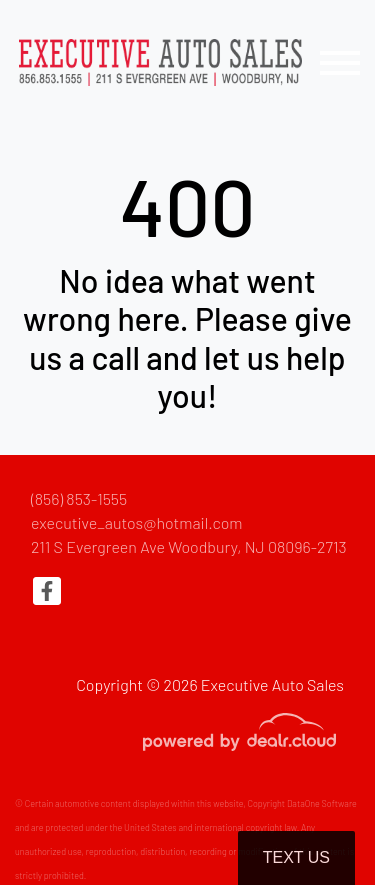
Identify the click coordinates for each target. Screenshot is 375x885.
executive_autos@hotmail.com (137, 522)
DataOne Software (322, 803)
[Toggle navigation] (340, 62)
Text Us (296, 857)
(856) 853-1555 (79, 498)
